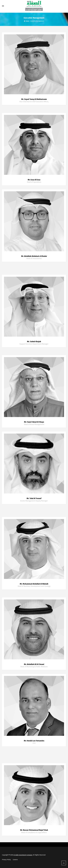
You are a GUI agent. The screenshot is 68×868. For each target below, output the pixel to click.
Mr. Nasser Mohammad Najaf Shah (34, 830)
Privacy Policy (6, 860)
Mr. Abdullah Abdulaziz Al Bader (34, 256)
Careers (15, 860)
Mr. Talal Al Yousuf (34, 498)
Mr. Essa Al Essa (34, 180)
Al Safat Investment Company (23, 855)
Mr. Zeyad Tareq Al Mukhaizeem (34, 99)
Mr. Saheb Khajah (34, 342)
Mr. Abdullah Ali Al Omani (34, 664)
